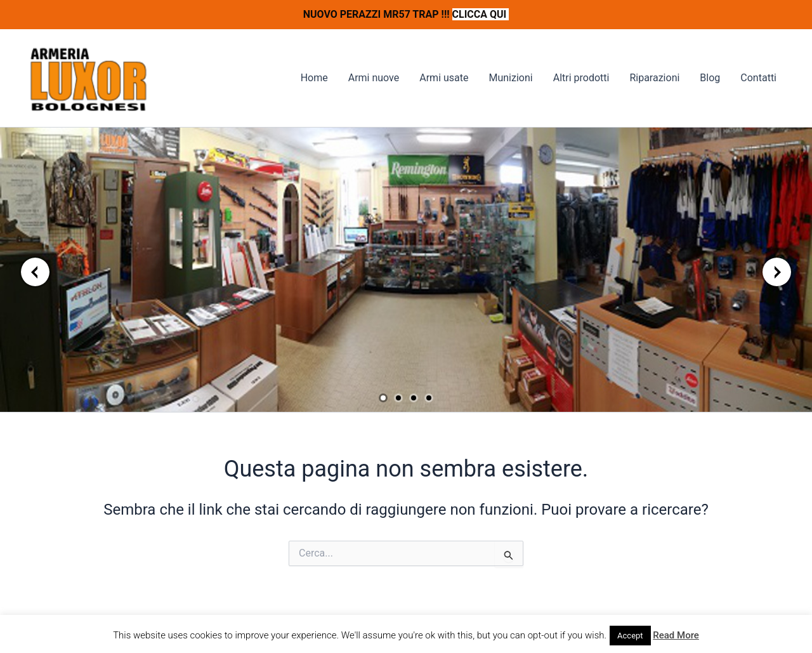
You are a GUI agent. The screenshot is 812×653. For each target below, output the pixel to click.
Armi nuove (374, 78)
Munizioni (510, 78)
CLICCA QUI (481, 14)
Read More (676, 635)
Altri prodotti (581, 78)
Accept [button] (630, 636)
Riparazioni (654, 78)
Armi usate (444, 78)
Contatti (758, 78)
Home (314, 78)
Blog (710, 78)
